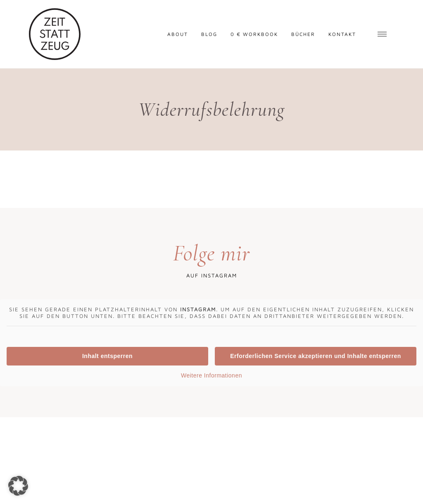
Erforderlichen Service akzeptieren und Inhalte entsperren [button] (316, 356)
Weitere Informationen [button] (211, 375)
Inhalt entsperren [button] (107, 356)
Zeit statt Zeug (55, 34)
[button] (18, 486)
